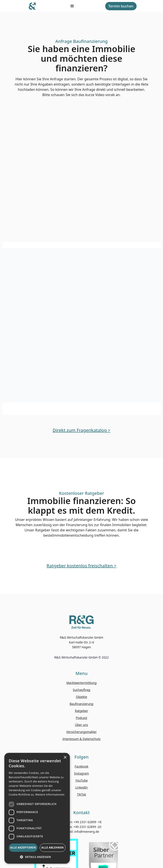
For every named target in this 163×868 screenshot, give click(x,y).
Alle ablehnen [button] (53, 848)
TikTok (82, 794)
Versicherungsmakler (82, 732)
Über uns (81, 725)
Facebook (81, 766)
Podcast (82, 718)
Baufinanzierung (81, 704)
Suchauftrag (81, 690)
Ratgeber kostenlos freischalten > (82, 566)
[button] (37, 857)
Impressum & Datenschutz (81, 739)
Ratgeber (81, 711)
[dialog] (37, 808)
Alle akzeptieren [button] (23, 848)
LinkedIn (81, 787)
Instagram (81, 773)
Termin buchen (121, 6)
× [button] (65, 758)
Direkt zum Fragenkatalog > (81, 430)
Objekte (81, 697)
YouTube (81, 780)
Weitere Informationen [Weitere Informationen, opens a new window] (50, 795)
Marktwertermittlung (81, 683)
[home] (33, 6)
